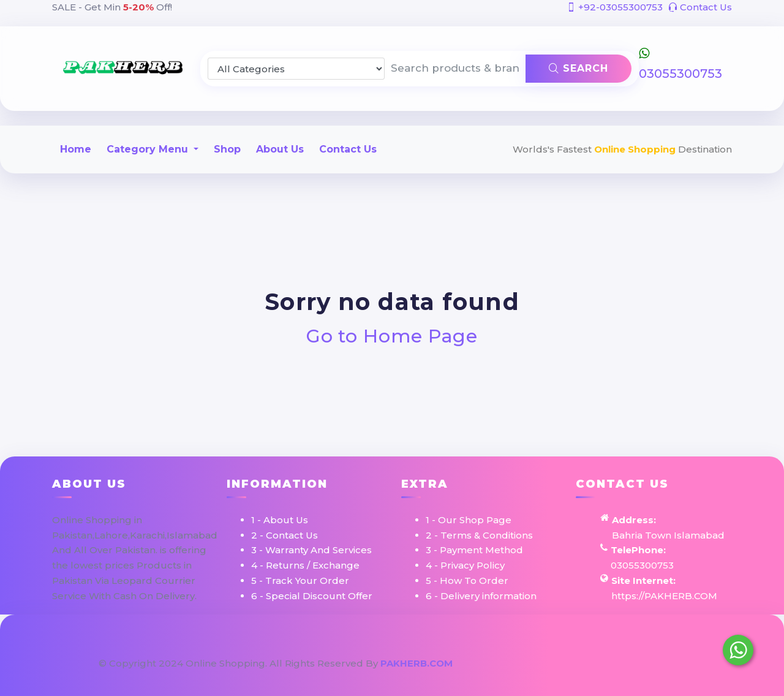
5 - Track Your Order (300, 581)
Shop (227, 149)
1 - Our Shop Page (469, 520)
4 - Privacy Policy (465, 565)
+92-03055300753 (615, 7)
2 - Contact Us (285, 535)
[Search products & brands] (455, 69)
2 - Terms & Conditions (479, 535)
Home (76, 149)
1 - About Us (280, 520)
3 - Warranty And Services (311, 550)
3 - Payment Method (474, 550)
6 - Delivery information (481, 596)
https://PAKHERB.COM (664, 596)
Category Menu (149, 149)
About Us (280, 149)
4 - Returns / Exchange (305, 565)
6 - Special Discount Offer (312, 596)
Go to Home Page (392, 336)
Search (579, 68)
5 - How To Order (467, 581)
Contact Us (700, 7)
